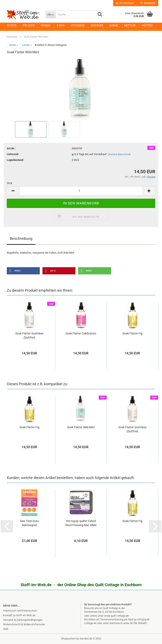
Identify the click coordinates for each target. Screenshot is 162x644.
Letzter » (27, 45)
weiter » (13, 45)
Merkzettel (148, 3)
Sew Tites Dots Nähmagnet (29, 523)
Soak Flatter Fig (132, 333)
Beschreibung (21, 238)
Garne (114, 25)
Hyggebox (78, 25)
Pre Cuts (29, 25)
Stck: (10, 183)
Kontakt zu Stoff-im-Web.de (19, 615)
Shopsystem (68, 639)
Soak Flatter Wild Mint (81, 427)
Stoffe (12, 25)
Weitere (147, 25)
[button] (23, 271)
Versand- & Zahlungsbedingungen (23, 620)
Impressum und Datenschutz (20, 611)
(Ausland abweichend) (119, 154)
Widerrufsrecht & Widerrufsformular (24, 624)
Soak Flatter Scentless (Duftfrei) (29, 335)
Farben (46, 25)
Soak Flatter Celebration (81, 333)
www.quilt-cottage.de (116, 616)
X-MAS (60, 25)
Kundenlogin (125, 3)
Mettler (130, 25)
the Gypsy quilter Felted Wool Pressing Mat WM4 (81, 523)
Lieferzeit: (13, 154)
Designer (97, 25)
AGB (6, 629)
